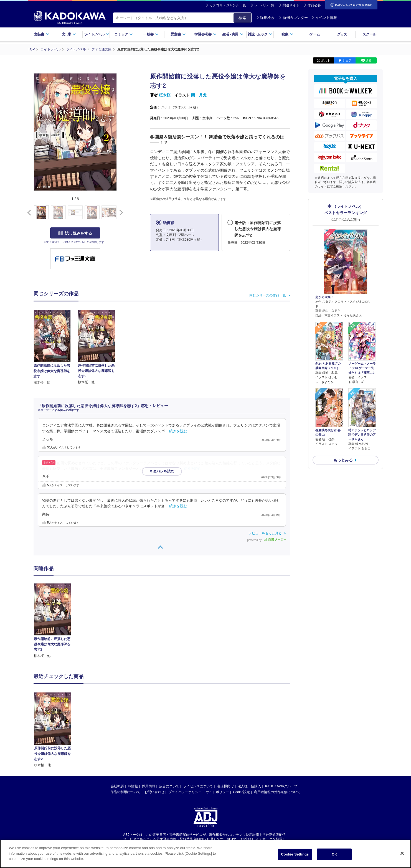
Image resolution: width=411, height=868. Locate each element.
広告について (169, 734)
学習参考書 (205, 34)
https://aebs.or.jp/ (186, 791)
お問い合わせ (154, 739)
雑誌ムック (260, 34)
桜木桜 (165, 95)
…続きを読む (177, 431)
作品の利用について (125, 739)
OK (334, 854)
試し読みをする (75, 233)
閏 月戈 (199, 95)
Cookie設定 (241, 739)
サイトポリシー (217, 739)
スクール (369, 34)
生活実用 (233, 34)
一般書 (151, 34)
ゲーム (315, 34)
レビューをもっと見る (265, 533)
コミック (124, 34)
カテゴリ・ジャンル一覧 (228, 5)
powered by (267, 540)
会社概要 (117, 734)
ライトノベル (97, 34)
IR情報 (133, 734)
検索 (242, 18)
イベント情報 (324, 18)
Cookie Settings (295, 854)
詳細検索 (265, 18)
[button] (120, 213)
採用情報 (149, 734)
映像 (287, 34)
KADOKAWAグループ (281, 734)
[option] (55, 621)
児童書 (178, 34)
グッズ (342, 34)
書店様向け (225, 734)
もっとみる (343, 460)
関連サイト (291, 5)
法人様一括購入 (249, 734)
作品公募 (314, 5)
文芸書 (42, 34)
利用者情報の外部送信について (277, 739)
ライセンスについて (198, 734)
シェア (347, 60)
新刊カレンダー (293, 18)
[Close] (402, 853)
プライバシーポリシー (185, 739)
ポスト (326, 60)
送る (369, 60)
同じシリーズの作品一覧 (268, 295)
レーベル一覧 (264, 5)
